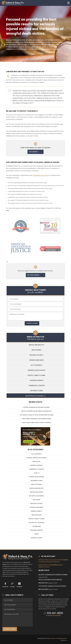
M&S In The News (36, 484)
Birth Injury (36, 462)
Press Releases (36, 515)
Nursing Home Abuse (37, 360)
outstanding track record (41, 175)
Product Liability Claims (36, 375)
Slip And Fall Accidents (36, 523)
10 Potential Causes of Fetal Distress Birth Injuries (37, 415)
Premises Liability (36, 511)
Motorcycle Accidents (36, 496)
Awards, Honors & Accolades (36, 458)
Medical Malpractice (36, 345)
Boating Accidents (36, 465)
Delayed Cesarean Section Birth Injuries (36, 407)
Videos (36, 534)
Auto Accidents (36, 365)
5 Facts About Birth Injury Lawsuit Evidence (37, 423)
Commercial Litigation (37, 386)
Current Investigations (37, 477)
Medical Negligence (36, 492)
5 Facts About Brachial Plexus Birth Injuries (36, 419)
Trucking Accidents (37, 380)
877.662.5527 (57, 616)
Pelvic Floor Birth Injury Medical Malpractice (37, 411)
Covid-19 (37, 473)
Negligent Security (37, 355)
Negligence (37, 500)
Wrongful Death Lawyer (37, 370)
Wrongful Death (37, 538)
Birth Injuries (37, 350)
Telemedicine (37, 526)
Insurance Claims (36, 391)
